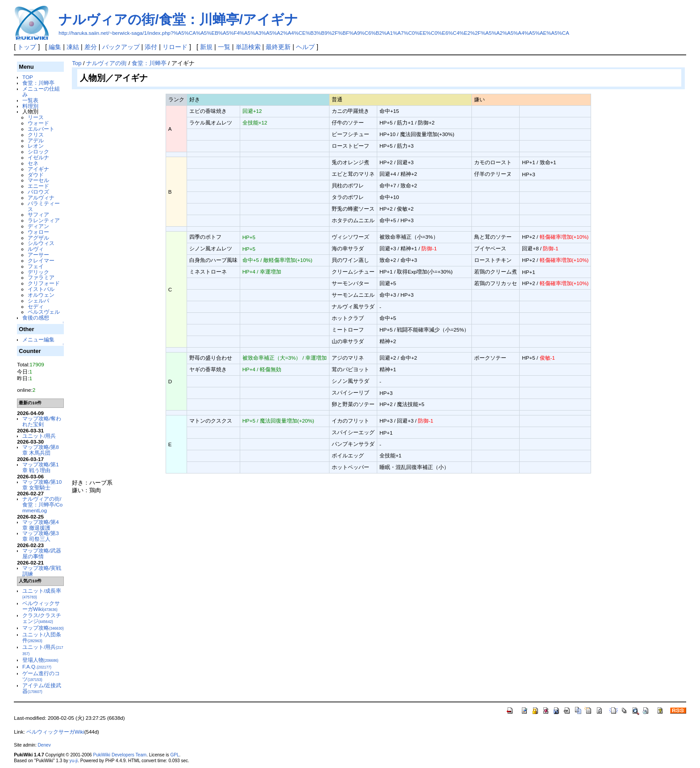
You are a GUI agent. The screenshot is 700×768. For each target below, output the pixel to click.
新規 (206, 47)
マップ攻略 (43, 628)
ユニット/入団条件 (42, 637)
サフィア (38, 214)
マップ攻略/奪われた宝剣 (42, 421)
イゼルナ (38, 157)
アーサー (38, 255)
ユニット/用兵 (39, 436)
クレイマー (41, 260)
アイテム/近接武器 (42, 688)
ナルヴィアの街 (106, 63)
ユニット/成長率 (42, 594)
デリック (38, 272)
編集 (55, 47)
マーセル (38, 180)
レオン (36, 146)
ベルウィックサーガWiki (41, 606)
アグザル (38, 238)
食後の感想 (36, 318)
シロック (38, 152)
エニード (38, 186)
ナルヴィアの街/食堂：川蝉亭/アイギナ (178, 19)
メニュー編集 (38, 339)
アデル (36, 140)
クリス (36, 135)
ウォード (38, 123)
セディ (36, 306)
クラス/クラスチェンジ (42, 618)
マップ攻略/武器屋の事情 (42, 553)
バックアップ (121, 47)
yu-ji (74, 761)
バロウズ (38, 192)
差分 (91, 47)
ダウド (36, 175)
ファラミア (41, 277)
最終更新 (278, 47)
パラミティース (44, 206)
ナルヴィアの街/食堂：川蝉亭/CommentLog (42, 504)
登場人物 (40, 660)
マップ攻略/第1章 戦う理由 (41, 467)
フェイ (36, 266)
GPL (175, 755)
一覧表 (30, 100)
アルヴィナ (41, 197)
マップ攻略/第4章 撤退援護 (41, 525)
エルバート (41, 129)
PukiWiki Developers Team (120, 755)
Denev (44, 745)
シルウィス (41, 243)
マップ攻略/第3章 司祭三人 (41, 536)
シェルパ (38, 301)
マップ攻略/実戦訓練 (42, 571)
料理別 (30, 106)
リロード (175, 47)
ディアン (38, 226)
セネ (33, 163)
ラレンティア (44, 220)
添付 (151, 47)
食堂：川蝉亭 (38, 83)
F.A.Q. (37, 666)
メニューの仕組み (41, 91)
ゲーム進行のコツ (41, 676)
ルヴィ (36, 249)
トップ (27, 47)
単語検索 (248, 47)
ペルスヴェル (44, 312)
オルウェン (41, 295)
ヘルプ (305, 47)
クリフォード (44, 283)
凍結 (73, 47)
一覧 (224, 47)
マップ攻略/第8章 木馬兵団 (41, 450)
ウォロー (38, 232)
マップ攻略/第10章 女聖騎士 (42, 485)
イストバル (41, 289)
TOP (28, 77)
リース (36, 117)
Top (77, 63)
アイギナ (38, 169)
